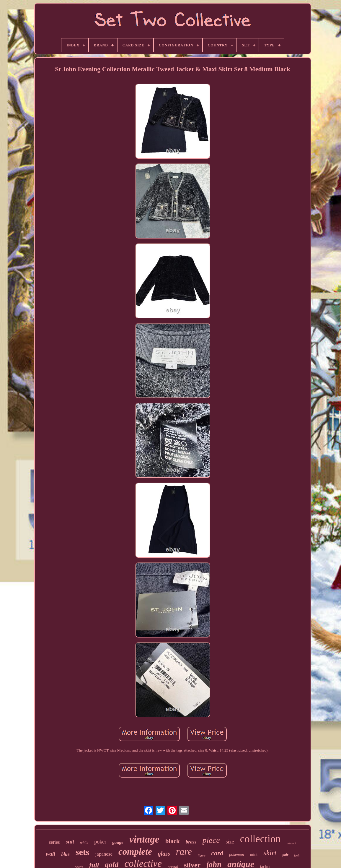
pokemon (237, 855)
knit (297, 855)
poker (100, 842)
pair (285, 855)
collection (260, 839)
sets (83, 852)
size (230, 842)
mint (254, 855)
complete (135, 852)
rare (184, 851)
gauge (118, 842)
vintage (144, 839)
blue (65, 854)
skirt (270, 853)
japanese (104, 854)
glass (164, 854)
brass (191, 842)
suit (70, 842)
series (54, 842)
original (291, 843)
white (84, 842)
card (217, 853)
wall (51, 854)
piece (211, 840)
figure (202, 855)
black (173, 841)
